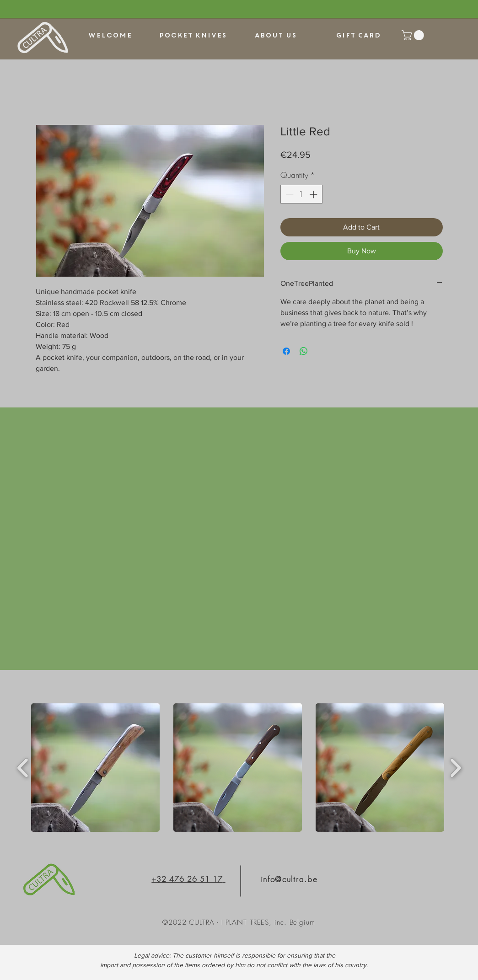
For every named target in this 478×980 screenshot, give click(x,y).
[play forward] (455, 768)
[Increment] (314, 194)
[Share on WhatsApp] (304, 351)
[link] (414, 35)
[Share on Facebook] (286, 351)
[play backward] (23, 768)
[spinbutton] (301, 194)
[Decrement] (289, 194)
